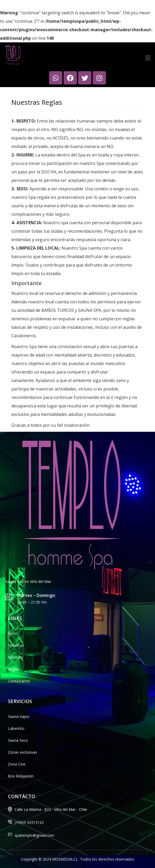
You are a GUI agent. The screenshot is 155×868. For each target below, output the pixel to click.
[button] (148, 58)
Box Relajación (21, 776)
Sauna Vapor (19, 716)
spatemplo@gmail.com (34, 835)
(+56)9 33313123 (29, 822)
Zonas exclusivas (23, 752)
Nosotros (16, 645)
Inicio (12, 633)
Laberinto (16, 728)
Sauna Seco (18, 740)
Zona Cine (17, 764)
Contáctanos (19, 681)
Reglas (14, 669)
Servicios (15, 657)
